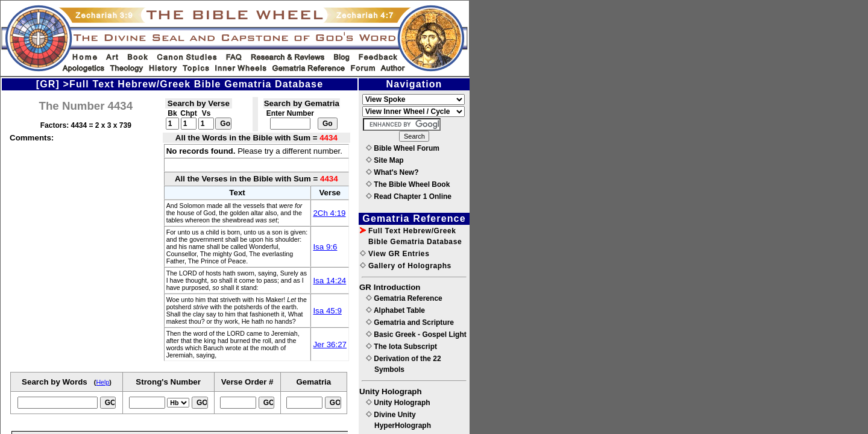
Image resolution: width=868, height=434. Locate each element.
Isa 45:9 (327, 311)
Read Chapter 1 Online (409, 197)
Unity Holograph (398, 403)
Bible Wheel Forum (403, 148)
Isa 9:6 (325, 247)
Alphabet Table (395, 310)
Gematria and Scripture (410, 322)
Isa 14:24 (329, 281)
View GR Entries (395, 254)
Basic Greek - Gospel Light (416, 335)
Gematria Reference (404, 298)
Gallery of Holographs (406, 266)
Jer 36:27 (330, 344)
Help (102, 382)
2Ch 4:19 (329, 213)
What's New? (392, 172)
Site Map (385, 160)
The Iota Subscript (401, 347)
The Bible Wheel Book (408, 184)
